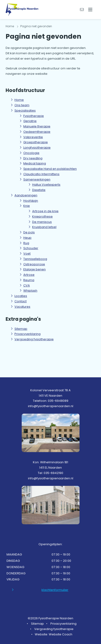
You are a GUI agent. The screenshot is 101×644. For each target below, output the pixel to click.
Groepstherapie (36, 142)
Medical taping (35, 163)
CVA (27, 285)
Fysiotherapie (34, 116)
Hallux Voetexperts (46, 185)
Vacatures (22, 307)
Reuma (29, 280)
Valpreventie (33, 137)
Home (10, 26)
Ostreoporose (34, 264)
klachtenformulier (55, 590)
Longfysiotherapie (37, 148)
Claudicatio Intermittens (41, 174)
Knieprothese (42, 216)
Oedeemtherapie (37, 132)
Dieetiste (39, 190)
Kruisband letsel (44, 227)
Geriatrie (30, 121)
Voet (27, 254)
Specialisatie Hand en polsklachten (50, 169)
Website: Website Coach (54, 634)
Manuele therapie (37, 126)
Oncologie (31, 153)
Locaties (21, 296)
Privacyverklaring (28, 334)
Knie (27, 206)
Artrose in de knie (45, 211)
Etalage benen (35, 269)
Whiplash (30, 291)
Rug (26, 243)
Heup (27, 238)
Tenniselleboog (35, 259)
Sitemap (21, 329)
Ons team (22, 105)
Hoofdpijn (31, 201)
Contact (21, 301)
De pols (29, 232)
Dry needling (33, 158)
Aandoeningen (26, 195)
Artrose (29, 275)
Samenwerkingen (37, 179)
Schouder (31, 248)
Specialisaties (25, 111)
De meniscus (42, 222)
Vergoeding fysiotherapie (34, 339)
